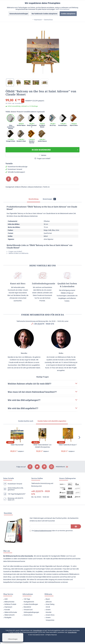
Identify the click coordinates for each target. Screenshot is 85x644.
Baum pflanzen (49, 600)
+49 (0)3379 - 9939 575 (44, 324)
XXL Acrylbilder (37, 572)
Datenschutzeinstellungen (19, 14)
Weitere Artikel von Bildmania (17, 253)
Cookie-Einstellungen (31, 604)
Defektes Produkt (10, 604)
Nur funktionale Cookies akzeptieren (44, 14)
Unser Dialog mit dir (50, 606)
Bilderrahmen (47, 577)
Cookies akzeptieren (68, 14)
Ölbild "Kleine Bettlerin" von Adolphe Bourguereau (42, 446)
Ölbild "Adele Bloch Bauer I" (68, 445)
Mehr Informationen (63, 9)
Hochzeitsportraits (10, 574)
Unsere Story (50, 615)
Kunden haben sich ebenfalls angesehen (52, 421)
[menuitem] (10, 599)
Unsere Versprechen (50, 619)
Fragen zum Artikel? (42, 159)
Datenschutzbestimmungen (43, 531)
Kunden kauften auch (26, 421)
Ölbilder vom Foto (66, 556)
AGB (6, 599)
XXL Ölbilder (28, 572)
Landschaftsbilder (49, 572)
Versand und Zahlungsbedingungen (31, 611)
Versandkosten (37, 630)
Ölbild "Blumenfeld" (17, 445)
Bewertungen (49, 199)
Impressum (8, 607)
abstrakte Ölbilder (62, 572)
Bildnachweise (9, 602)
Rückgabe (8, 617)
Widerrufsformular (11, 612)
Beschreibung (34, 199)
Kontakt (7, 610)
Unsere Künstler (49, 611)
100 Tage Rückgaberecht (29, 600)
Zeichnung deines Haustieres (33, 574)
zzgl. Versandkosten (18, 103)
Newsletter (27, 607)
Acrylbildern (7, 559)
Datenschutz (28, 615)
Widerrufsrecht (10, 615)
